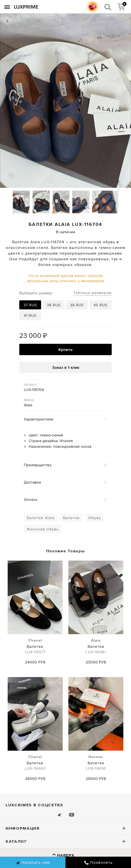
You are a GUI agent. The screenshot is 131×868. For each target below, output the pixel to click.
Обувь (95, 518)
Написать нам (33, 863)
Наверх (66, 855)
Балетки (71, 518)
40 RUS (101, 305)
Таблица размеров (92, 293)
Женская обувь (43, 529)
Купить (66, 349)
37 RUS (30, 305)
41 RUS (30, 316)
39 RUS (77, 305)
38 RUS (54, 305)
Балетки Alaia (41, 518)
